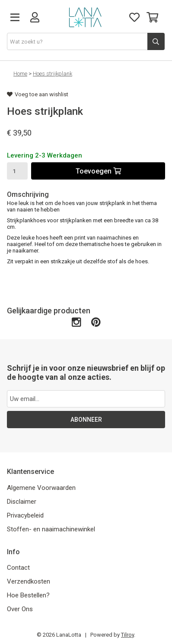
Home (20, 74)
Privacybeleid (25, 515)
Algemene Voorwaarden (41, 488)
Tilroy (127, 635)
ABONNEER (86, 420)
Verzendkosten (29, 581)
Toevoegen (98, 171)
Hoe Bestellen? (28, 595)
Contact (18, 568)
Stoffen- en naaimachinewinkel (51, 529)
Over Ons (20, 609)
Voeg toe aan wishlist (38, 94)
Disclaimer (22, 502)
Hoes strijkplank (53, 74)
